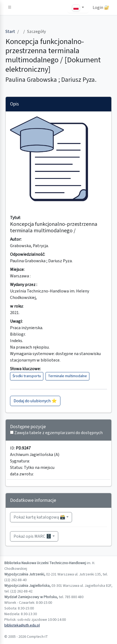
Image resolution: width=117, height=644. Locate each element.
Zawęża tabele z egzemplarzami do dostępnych (58, 433)
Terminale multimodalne (67, 376)
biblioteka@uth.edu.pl (22, 625)
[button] (10, 8)
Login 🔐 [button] (101, 8)
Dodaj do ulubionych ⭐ (35, 401)
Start (10, 32)
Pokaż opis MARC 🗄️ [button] (32, 536)
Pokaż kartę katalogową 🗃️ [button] (39, 517)
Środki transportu (27, 376)
